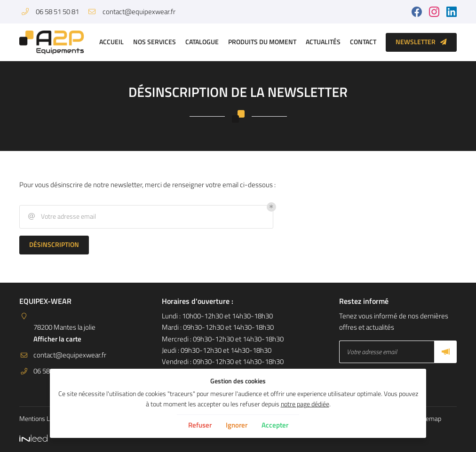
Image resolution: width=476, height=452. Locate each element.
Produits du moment (262, 42)
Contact (363, 42)
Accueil (111, 42)
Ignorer (237, 425)
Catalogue (202, 42)
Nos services (155, 42)
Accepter (275, 425)
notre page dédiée (305, 404)
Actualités (323, 42)
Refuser (200, 425)
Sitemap (430, 419)
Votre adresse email (61, 217)
